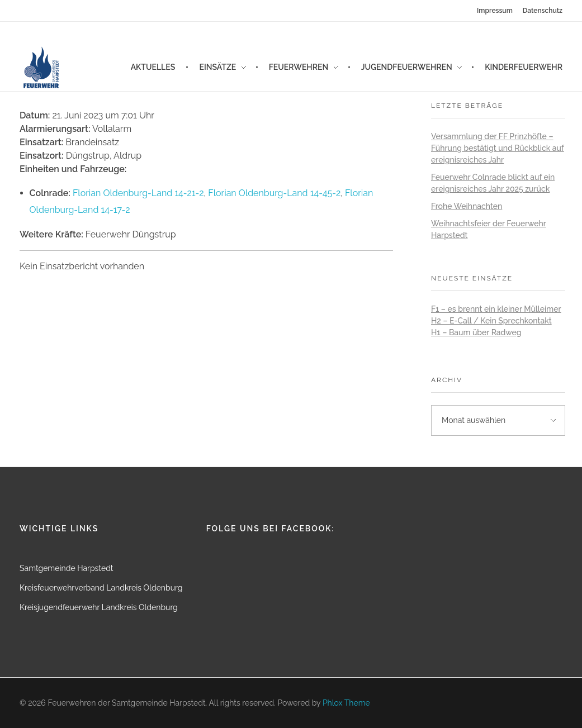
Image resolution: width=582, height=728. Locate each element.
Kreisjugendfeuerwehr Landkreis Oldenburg (99, 607)
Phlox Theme (346, 703)
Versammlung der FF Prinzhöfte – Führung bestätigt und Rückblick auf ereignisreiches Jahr (498, 148)
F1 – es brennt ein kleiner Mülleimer (496, 309)
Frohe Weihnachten (467, 206)
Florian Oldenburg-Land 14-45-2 (274, 193)
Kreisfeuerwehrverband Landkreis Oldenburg (101, 588)
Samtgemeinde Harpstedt (67, 568)
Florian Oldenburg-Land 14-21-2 (138, 193)
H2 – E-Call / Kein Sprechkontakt (491, 321)
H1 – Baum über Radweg (476, 332)
